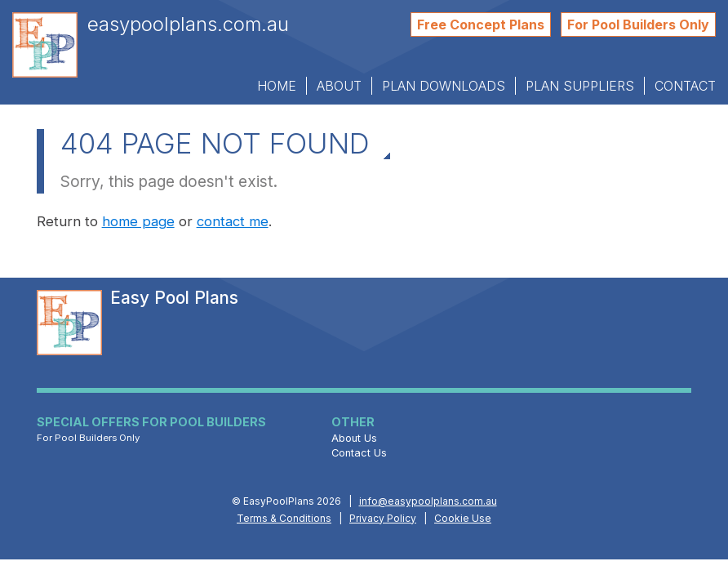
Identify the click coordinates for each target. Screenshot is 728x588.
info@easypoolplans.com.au (428, 501)
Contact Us (359, 453)
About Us (354, 438)
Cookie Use (463, 518)
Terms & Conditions (284, 518)
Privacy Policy (383, 518)
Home (277, 86)
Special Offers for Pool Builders (151, 423)
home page (138, 221)
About (339, 86)
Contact (685, 86)
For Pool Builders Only (638, 24)
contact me (233, 221)
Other (353, 422)
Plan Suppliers (580, 86)
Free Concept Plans (481, 24)
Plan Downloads (444, 86)
